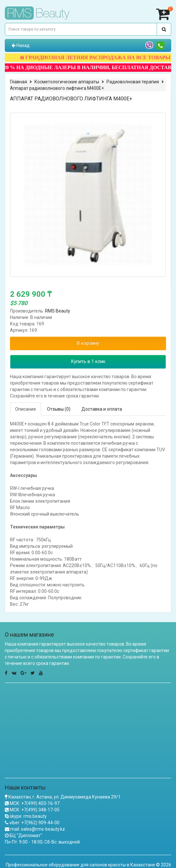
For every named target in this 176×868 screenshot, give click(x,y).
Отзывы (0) (59, 409)
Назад (21, 45)
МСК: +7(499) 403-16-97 (35, 803)
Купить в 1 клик (88, 361)
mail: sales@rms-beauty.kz (38, 829)
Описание (26, 409)
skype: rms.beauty (28, 816)
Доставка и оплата (102, 409)
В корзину (88, 343)
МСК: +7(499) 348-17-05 (35, 810)
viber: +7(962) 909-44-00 (34, 823)
